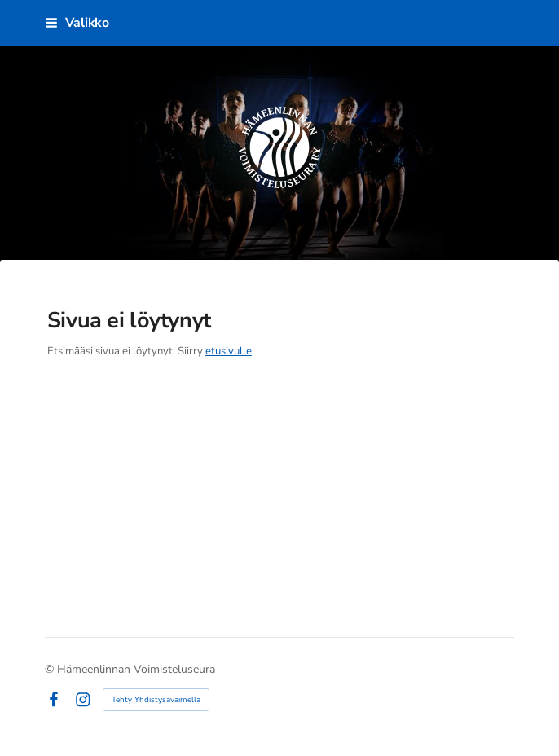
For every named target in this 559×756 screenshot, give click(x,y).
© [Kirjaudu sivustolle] (51, 669)
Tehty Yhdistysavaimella (156, 700)
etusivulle (229, 351)
